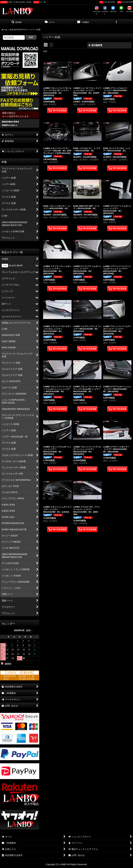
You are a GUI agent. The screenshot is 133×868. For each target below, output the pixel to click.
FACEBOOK (105, 10)
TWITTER (113, 9)
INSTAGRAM (97, 10)
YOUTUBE (129, 9)
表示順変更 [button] (95, 45)
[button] (17, 22)
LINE (121, 9)
